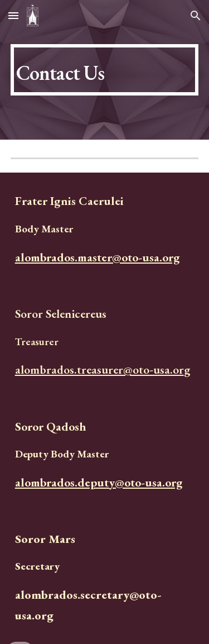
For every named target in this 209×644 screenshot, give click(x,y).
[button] (13, 15)
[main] (105, 70)
